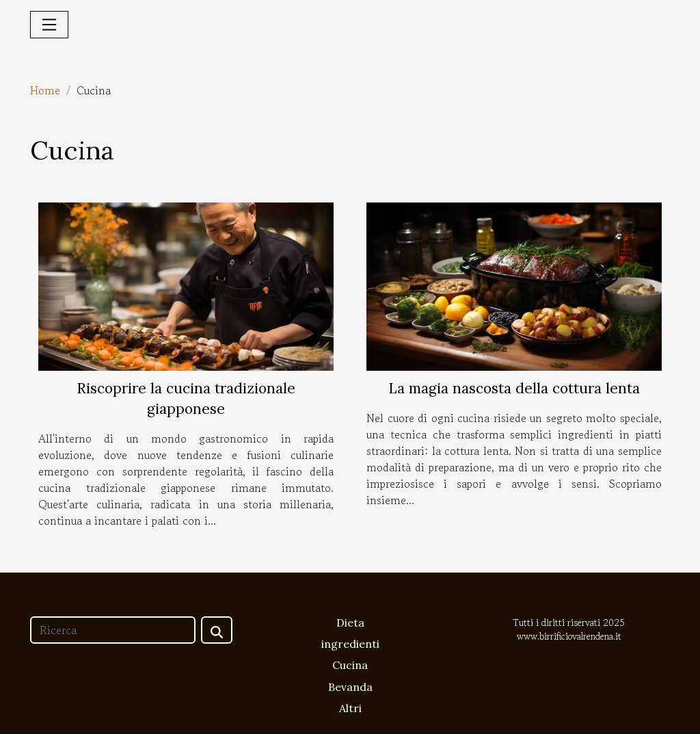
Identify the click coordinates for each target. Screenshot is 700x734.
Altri (350, 708)
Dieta (350, 622)
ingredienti (350, 644)
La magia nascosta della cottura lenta (514, 388)
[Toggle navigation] (49, 25)
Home (45, 90)
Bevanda (350, 687)
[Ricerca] (113, 630)
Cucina (350, 665)
